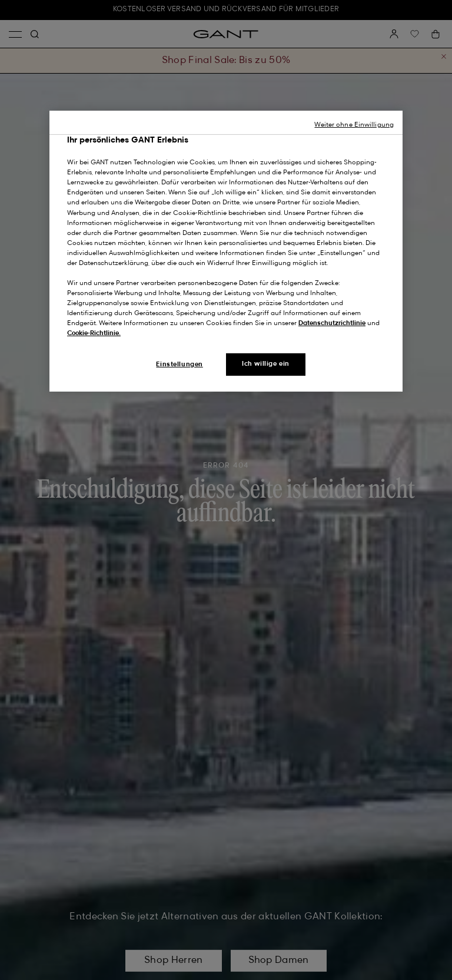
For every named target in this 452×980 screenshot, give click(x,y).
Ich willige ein (266, 364)
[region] (226, 251)
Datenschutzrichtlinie (332, 323)
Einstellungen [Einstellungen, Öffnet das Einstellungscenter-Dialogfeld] (179, 365)
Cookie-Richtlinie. (94, 333)
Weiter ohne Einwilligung (354, 125)
